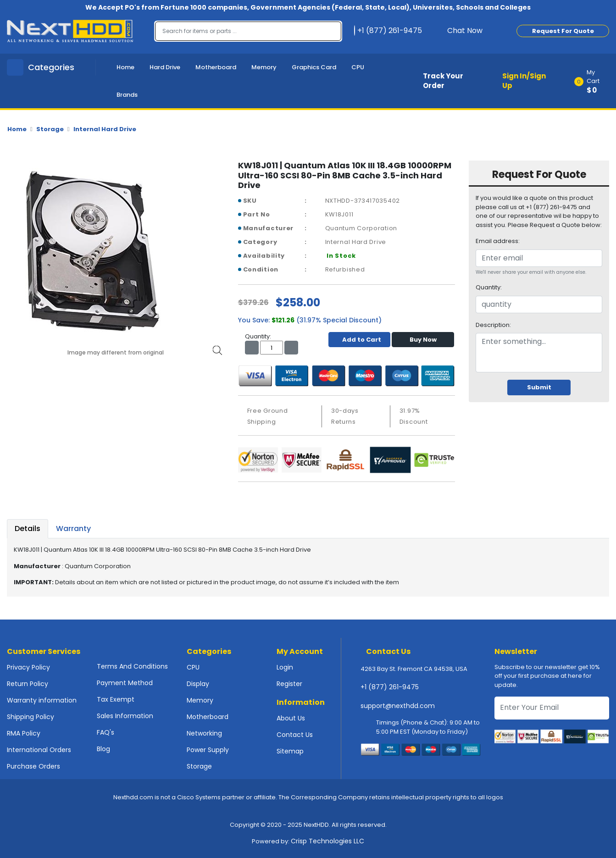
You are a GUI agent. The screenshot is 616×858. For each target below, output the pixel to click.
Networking (204, 733)
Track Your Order (443, 81)
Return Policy (28, 684)
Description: (493, 325)
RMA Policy (24, 733)
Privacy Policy (28, 667)
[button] (595, 81)
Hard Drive (165, 67)
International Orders (39, 750)
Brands (127, 95)
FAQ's (105, 732)
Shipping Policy (31, 717)
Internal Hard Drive (105, 129)
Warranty (73, 529)
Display (198, 684)
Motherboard (216, 67)
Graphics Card (314, 67)
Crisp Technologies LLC (327, 841)
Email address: (498, 241)
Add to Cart (359, 340)
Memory (264, 67)
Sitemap (290, 751)
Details (28, 529)
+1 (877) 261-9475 (390, 687)
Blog (103, 749)
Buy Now (423, 340)
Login (285, 667)
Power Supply (208, 750)
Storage (50, 129)
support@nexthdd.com (398, 706)
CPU (358, 67)
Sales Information (125, 716)
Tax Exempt (116, 699)
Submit (539, 387)
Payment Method (125, 683)
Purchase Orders (33, 766)
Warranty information (42, 700)
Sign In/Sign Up (524, 81)
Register (289, 684)
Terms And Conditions (132, 666)
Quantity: (489, 287)
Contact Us (295, 735)
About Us (291, 718)
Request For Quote (563, 31)
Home (125, 67)
